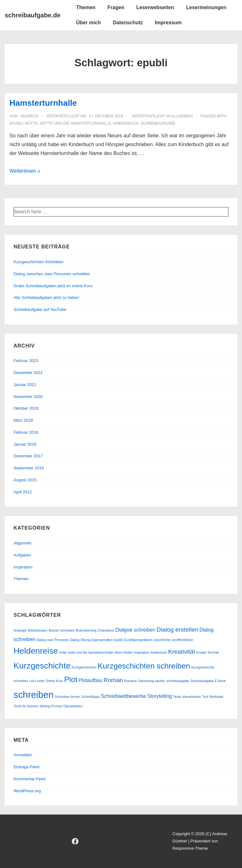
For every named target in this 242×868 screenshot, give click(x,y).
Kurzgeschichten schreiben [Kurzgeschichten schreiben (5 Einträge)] (144, 666)
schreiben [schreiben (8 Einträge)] (34, 695)
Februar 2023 (26, 361)
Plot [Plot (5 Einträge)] (71, 679)
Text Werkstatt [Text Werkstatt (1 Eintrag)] (213, 697)
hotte (31, 123)
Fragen (116, 7)
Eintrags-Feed (26, 767)
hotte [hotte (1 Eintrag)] (63, 652)
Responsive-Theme (190, 848)
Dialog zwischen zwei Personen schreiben (52, 274)
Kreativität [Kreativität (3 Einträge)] (182, 652)
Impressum (168, 23)
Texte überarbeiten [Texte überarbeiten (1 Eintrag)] (187, 697)
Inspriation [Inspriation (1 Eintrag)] (142, 652)
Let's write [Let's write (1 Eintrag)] (37, 681)
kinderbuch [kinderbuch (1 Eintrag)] (159, 652)
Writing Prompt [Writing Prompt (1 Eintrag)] (51, 706)
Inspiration (23, 567)
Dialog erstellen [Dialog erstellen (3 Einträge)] (178, 630)
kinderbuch (126, 123)
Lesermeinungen (206, 7)
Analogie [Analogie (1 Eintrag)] (20, 630)
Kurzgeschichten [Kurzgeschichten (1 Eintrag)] (84, 667)
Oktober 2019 (26, 408)
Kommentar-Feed (29, 779)
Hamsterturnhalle (43, 103)
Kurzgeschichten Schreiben (38, 262)
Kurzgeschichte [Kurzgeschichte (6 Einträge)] (42, 666)
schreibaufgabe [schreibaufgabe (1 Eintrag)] (178, 681)
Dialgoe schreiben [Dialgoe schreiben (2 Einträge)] (135, 630)
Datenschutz (128, 23)
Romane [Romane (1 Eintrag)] (130, 681)
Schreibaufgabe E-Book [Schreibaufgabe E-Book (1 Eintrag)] (208, 681)
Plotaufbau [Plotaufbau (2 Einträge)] (90, 680)
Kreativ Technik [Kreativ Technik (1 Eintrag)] (208, 652)
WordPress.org (27, 791)
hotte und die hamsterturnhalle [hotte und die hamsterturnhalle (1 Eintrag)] (90, 652)
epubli (16, 123)
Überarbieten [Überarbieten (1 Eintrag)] (73, 706)
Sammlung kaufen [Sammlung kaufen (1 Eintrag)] (152, 681)
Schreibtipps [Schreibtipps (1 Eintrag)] (91, 697)
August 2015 (25, 480)
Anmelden (23, 755)
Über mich (89, 23)
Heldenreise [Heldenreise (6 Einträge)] (36, 651)
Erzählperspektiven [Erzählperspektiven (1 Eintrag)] (138, 640)
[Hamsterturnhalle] (106, 116)
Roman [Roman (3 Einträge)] (113, 680)
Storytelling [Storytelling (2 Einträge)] (159, 696)
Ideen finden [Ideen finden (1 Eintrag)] (124, 652)
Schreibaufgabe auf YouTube (40, 309)
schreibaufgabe (158, 123)
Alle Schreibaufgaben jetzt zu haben (46, 297)
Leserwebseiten (155, 7)
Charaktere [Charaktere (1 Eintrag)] (106, 630)
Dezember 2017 (28, 456)
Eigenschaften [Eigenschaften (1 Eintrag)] (102, 640)
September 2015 (29, 468)
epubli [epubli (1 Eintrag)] (118, 640)
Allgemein (182, 116)
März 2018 (23, 420)
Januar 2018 (25, 444)
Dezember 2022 (28, 373)
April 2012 (23, 492)
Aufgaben (22, 555)
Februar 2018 (26, 432)
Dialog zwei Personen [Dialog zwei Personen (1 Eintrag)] (52, 640)
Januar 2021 (25, 385)
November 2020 (28, 397)
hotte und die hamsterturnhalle (76, 123)
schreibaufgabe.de (33, 15)
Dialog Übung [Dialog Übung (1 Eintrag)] (80, 640)
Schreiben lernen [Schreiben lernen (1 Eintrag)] (68, 697)
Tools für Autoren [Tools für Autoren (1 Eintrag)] (26, 706)
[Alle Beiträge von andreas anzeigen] (29, 116)
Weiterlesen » (25, 171)
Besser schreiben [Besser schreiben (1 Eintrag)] (62, 630)
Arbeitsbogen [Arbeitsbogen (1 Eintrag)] (38, 630)
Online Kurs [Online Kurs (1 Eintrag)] (54, 681)
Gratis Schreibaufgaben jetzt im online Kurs (53, 286)
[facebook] (75, 841)
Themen (86, 7)
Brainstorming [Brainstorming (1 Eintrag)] (86, 630)
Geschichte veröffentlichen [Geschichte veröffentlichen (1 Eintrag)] (173, 640)
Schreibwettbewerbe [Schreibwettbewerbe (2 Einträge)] (123, 696)
